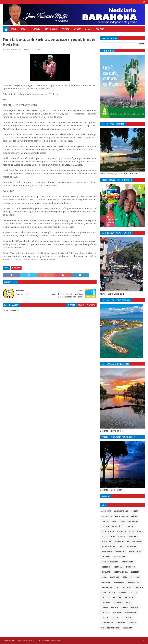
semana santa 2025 (110, 608)
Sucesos (115, 618)
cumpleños (117, 526)
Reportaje (118, 603)
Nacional (37, 29)
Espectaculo (107, 552)
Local (14, 29)
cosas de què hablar (129, 521)
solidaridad (131, 613)
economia (133, 537)
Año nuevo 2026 (121, 511)
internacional (121, 572)
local (104, 577)
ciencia (105, 521)
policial (134, 592)
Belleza (135, 511)
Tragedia (121, 623)
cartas (134, 516)
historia (118, 567)
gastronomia (128, 562)
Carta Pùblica (121, 516)
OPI (118, 587)
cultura (105, 526)
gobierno (106, 567)
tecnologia (128, 618)
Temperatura (107, 623)
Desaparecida (135, 531)
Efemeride (119, 542)
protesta (129, 597)
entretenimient (109, 547)
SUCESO (105, 618)
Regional (25, 29)
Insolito (106, 572)
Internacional (51, 29)
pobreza (122, 592)
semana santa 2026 (130, 608)
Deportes (122, 531)
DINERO (122, 537)
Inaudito (130, 567)
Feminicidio (135, 552)
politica (106, 597)
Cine (114, 521)
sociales (105, 613)
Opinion (88, 29)
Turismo (133, 623)
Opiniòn (139, 587)
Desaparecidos (108, 537)
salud (128, 603)
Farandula (121, 552)
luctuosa (16, 268)
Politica (65, 29)
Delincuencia (108, 531)
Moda (125, 577)
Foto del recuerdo (110, 562)
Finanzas (106, 557)
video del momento (110, 628)
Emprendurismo (134, 542)
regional (106, 603)
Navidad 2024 (133, 582)
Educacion (106, 542)
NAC (138, 577)
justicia (135, 572)
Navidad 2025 (107, 587)
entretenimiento (128, 547)
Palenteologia (108, 592)
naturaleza (119, 582)
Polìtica (117, 597)
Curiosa (130, 526)
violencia (127, 628)
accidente (106, 511)
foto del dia (119, 557)
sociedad (117, 613)
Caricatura (107, 516)
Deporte (77, 29)
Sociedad (100, 29)
